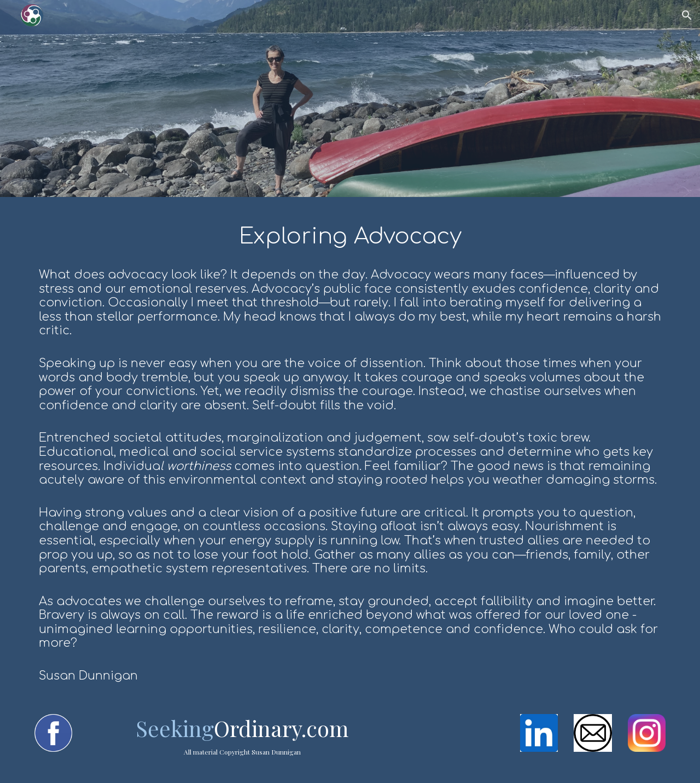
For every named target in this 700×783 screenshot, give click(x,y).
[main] (350, 449)
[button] (687, 15)
